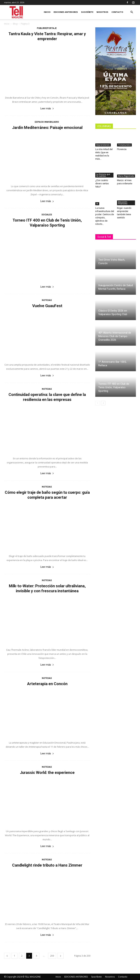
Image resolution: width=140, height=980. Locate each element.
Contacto (117, 12)
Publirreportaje (47, 28)
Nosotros (102, 12)
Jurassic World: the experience (47, 773)
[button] (132, 12)
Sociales (47, 215)
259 (52, 956)
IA (97, 204)
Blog (15, 24)
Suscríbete (87, 12)
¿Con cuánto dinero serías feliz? (102, 183)
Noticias (47, 300)
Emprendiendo (103, 145)
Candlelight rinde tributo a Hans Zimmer (47, 865)
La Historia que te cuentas (103, 175)
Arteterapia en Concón (47, 684)
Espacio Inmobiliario (47, 122)
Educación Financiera (123, 203)
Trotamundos (124, 145)
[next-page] (61, 956)
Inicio (47, 12)
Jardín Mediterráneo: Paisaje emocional (47, 128)
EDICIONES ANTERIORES (66, 12)
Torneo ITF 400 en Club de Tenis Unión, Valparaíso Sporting (114, 387)
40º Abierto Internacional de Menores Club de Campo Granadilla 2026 (115, 336)
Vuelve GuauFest (47, 306)
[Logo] (16, 12)
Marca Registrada (126, 176)
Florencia (122, 149)
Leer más (47, 108)
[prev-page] (7, 956)
